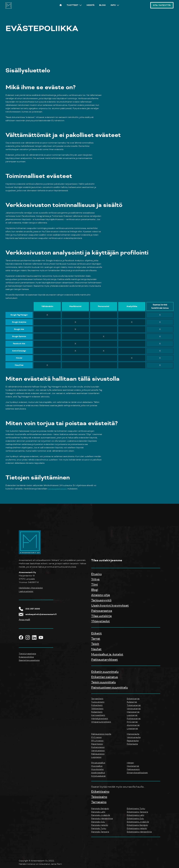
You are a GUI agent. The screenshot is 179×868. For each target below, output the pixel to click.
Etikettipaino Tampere (137, 812)
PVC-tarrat (132, 722)
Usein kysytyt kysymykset (110, 605)
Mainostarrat (133, 712)
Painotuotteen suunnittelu (109, 687)
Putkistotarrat (134, 719)
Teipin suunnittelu (103, 682)
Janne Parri (56, 864)
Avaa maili (24, 620)
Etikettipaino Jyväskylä (138, 822)
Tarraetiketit (97, 699)
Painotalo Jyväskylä (100, 815)
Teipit (95, 644)
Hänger (130, 763)
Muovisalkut (97, 766)
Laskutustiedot (26, 591)
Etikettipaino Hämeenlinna (139, 832)
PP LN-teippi (97, 741)
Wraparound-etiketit (101, 722)
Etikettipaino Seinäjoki (137, 825)
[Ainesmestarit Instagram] (29, 637)
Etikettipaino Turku (136, 809)
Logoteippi (96, 757)
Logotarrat (132, 715)
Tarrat (96, 639)
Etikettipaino (100, 792)
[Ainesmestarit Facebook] (22, 637)
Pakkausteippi (98, 754)
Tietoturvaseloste (27, 654)
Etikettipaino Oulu (135, 819)
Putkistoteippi (98, 747)
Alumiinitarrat (133, 725)
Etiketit (96, 633)
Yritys (95, 579)
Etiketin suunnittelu (105, 672)
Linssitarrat (132, 729)
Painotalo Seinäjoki (100, 809)
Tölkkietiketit (97, 709)
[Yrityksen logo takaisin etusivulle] (30, 554)
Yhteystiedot (100, 621)
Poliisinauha (132, 744)
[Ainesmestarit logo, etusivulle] (9, 8)
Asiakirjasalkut (98, 773)
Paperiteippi (97, 744)
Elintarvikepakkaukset (137, 773)
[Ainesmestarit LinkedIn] (35, 637)
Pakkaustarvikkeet (104, 660)
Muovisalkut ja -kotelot (107, 654)
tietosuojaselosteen (57, 489)
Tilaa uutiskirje (101, 616)
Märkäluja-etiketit (100, 719)
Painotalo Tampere (100, 832)
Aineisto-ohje (101, 595)
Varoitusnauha (134, 737)
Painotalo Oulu (98, 822)
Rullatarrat (132, 702)
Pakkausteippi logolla (101, 734)
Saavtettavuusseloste (29, 660)
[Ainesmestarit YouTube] (42, 637)
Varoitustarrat (134, 709)
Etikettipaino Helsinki (137, 828)
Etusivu (96, 574)
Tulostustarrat (134, 705)
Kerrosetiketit (98, 715)
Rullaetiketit (97, 712)
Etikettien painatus (105, 677)
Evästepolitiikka (26, 657)
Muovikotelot (97, 769)
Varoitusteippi (98, 751)
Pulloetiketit (97, 705)
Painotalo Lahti (98, 812)
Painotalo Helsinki (100, 825)
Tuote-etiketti (98, 702)
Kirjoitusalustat (98, 776)
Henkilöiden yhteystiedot (31, 588)
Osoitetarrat (133, 766)
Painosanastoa (102, 611)
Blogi (95, 590)
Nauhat (96, 649)
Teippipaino (99, 797)
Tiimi (94, 584)
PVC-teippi (96, 737)
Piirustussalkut (98, 763)
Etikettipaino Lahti (135, 815)
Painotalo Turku (99, 828)
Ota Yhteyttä (162, 5)
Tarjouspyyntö (101, 600)
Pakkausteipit (133, 769)
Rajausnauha (133, 741)
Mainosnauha (133, 734)
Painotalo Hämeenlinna (102, 819)
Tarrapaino (99, 802)
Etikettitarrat (133, 699)
